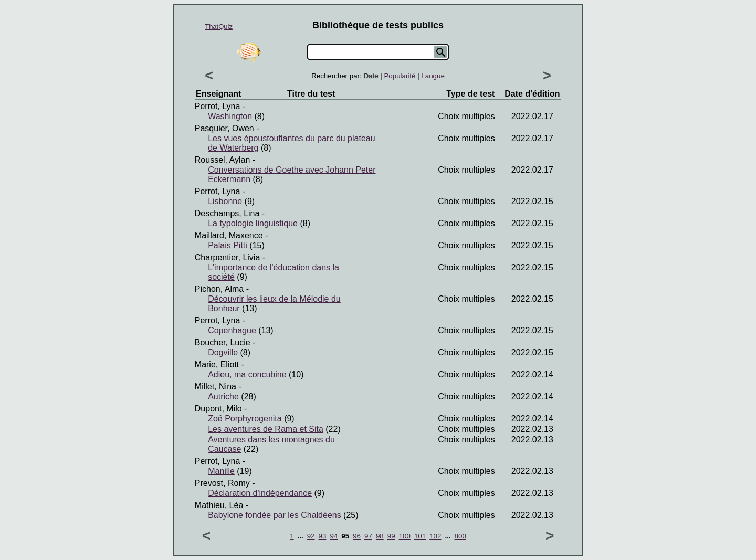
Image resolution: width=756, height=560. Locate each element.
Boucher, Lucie (223, 342)
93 (323, 536)
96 (357, 536)
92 (311, 536)
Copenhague (232, 330)
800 (460, 536)
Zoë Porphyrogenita (245, 419)
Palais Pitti (228, 245)
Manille (221, 471)
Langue (433, 76)
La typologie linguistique (253, 223)
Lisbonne (225, 201)
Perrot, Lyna (218, 106)
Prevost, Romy (222, 483)
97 (368, 536)
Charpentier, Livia (228, 257)
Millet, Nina (216, 387)
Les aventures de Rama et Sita (266, 429)
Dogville (223, 352)
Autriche (223, 397)
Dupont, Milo (218, 409)
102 (435, 536)
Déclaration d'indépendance (260, 493)
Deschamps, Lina (227, 213)
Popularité (400, 76)
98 (380, 536)
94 (334, 536)
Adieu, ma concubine (247, 374)
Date (371, 76)
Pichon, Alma (219, 289)
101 (420, 536)
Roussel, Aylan (223, 160)
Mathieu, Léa (219, 505)
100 (405, 536)
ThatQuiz (219, 27)
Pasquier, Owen (224, 128)
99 (391, 536)
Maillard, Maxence (229, 235)
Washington (230, 116)
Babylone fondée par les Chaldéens (275, 515)
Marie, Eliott (217, 364)
